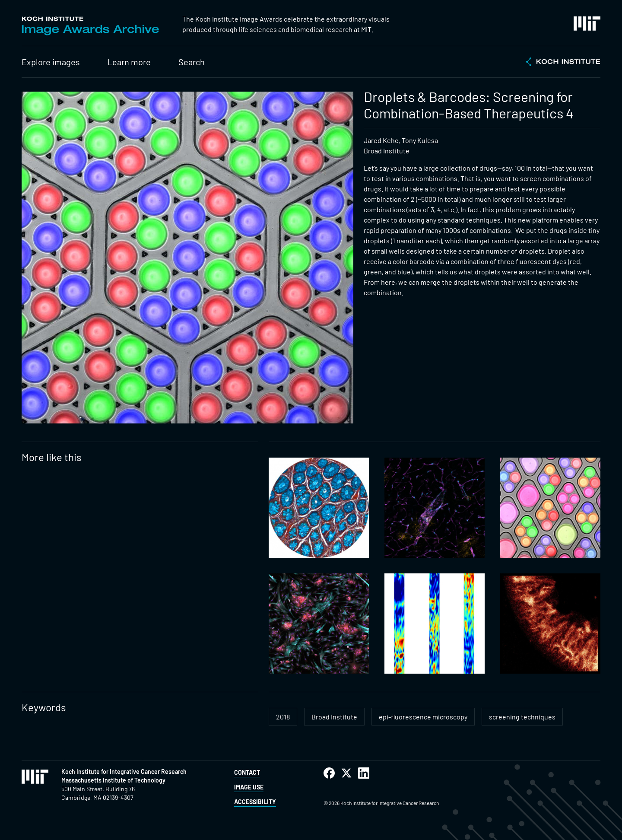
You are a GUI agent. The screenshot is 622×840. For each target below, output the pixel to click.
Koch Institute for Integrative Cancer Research (124, 772)
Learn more (129, 62)
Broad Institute (334, 717)
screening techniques (522, 717)
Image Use (249, 787)
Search (192, 62)
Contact (247, 772)
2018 (283, 717)
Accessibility (255, 802)
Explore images (51, 62)
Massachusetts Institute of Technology (113, 780)
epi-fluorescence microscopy (423, 717)
